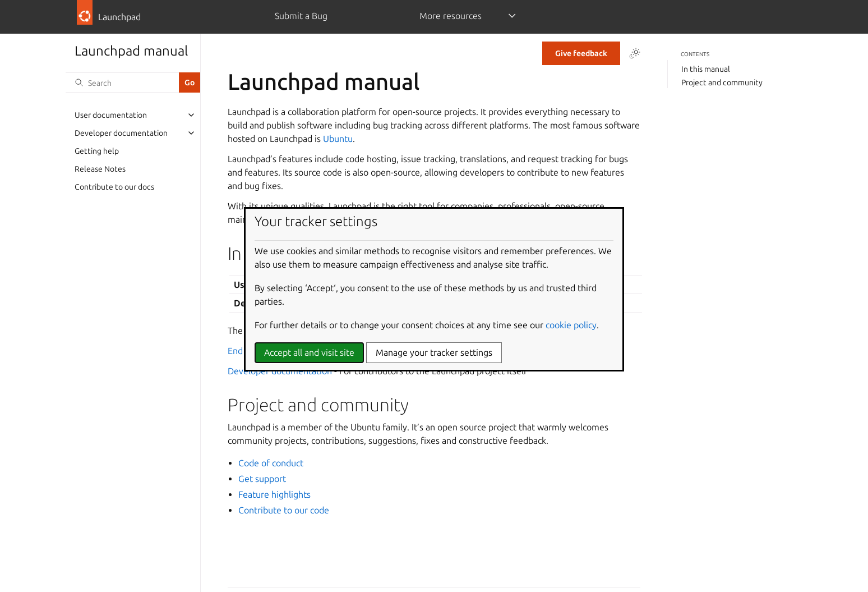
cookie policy (571, 325)
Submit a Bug (301, 16)
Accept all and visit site (309, 352)
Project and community (722, 82)
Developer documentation (121, 133)
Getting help (97, 151)
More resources (451, 16)
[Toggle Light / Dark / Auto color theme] (635, 53)
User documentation (111, 115)
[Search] (122, 82)
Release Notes (100, 169)
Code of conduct (271, 463)
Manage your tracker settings (434, 352)
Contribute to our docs (114, 187)
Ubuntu (338, 139)
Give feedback (581, 53)
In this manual (706, 69)
